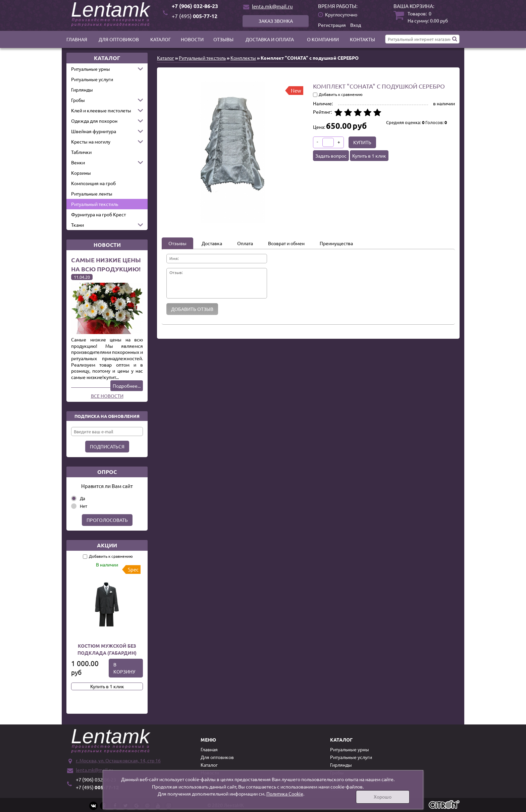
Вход (356, 25)
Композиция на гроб (93, 183)
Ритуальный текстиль (95, 204)
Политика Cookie (285, 794)
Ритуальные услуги (92, 79)
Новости (192, 39)
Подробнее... (127, 386)
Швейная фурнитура (94, 131)
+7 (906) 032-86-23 (195, 6)
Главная (77, 39)
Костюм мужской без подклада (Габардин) (107, 649)
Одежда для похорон (94, 121)
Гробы (78, 100)
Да (83, 498)
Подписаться (107, 446)
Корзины (81, 173)
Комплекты (243, 58)
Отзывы (223, 39)
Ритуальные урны (91, 69)
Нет (84, 506)
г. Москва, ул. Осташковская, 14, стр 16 (118, 760)
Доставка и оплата (270, 39)
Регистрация (332, 25)
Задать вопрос (331, 156)
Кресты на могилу (91, 142)
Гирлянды (82, 90)
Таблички (81, 152)
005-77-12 (195, 16)
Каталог (161, 39)
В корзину (124, 668)
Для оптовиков (119, 39)
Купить (362, 142)
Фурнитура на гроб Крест (98, 214)
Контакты (362, 39)
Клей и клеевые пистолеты (101, 110)
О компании (323, 39)
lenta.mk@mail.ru (272, 6)
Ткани (77, 225)
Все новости (107, 396)
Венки (78, 162)
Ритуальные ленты (92, 194)
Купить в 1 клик (107, 686)
